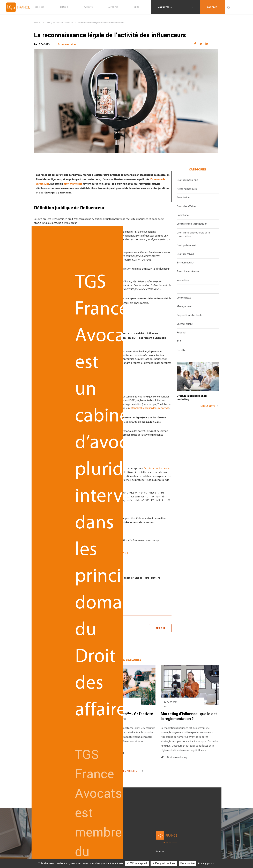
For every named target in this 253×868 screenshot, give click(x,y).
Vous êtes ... (165, 7)
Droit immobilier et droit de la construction (193, 235)
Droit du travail (185, 254)
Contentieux (184, 298)
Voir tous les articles (127, 771)
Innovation (183, 280)
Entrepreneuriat (186, 263)
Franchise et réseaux (188, 272)
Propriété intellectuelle (189, 315)
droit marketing (73, 184)
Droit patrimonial (186, 245)
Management (184, 307)
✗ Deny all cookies (164, 863)
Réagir (160, 628)
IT (178, 289)
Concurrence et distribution (192, 224)
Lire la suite (210, 406)
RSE (179, 342)
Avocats (88, 7)
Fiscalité (181, 350)
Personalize (188, 863)
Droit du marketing (187, 180)
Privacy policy (206, 863)
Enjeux (64, 7)
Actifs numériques (187, 189)
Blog (137, 7)
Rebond (181, 333)
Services (40, 7)
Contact (212, 7)
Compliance (183, 215)
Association (183, 198)
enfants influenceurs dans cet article (149, 408)
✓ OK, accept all (137, 863)
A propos (113, 7)
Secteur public (185, 324)
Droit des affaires (186, 207)
